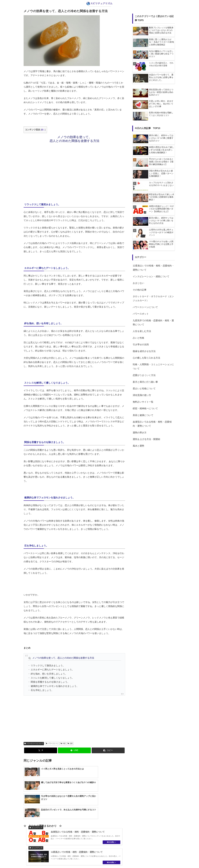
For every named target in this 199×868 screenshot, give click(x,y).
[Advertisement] (74, 172)
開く (43, 130)
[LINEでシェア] (74, 750)
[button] (108, 750)
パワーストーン (52, 743)
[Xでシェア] (41, 750)
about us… (89, 860)
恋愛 (70, 743)
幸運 (63, 743)
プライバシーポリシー (105, 860)
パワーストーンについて (34, 743)
